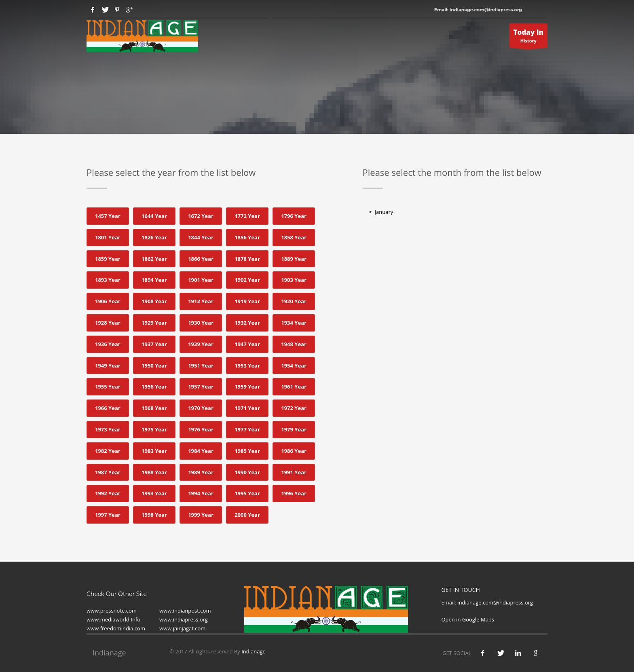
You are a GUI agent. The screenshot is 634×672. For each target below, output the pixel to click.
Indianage (254, 651)
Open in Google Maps (468, 619)
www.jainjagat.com (182, 628)
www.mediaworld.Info (113, 619)
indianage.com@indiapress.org (495, 602)
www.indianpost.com (185, 611)
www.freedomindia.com (116, 628)
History (529, 38)
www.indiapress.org (184, 619)
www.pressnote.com (112, 611)
